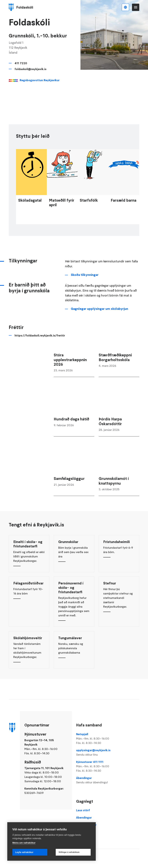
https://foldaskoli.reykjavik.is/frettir (32, 349)
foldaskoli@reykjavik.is (30, 69)
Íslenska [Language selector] (125, 7)
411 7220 (21, 63)
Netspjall (96, 739)
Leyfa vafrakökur (24, 852)
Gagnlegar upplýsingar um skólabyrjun (99, 322)
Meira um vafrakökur (24, 843)
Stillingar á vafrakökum (69, 852)
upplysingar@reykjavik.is (96, 752)
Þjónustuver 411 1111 (96, 766)
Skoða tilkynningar (85, 288)
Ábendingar (96, 780)
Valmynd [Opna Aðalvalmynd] (136, 7)
